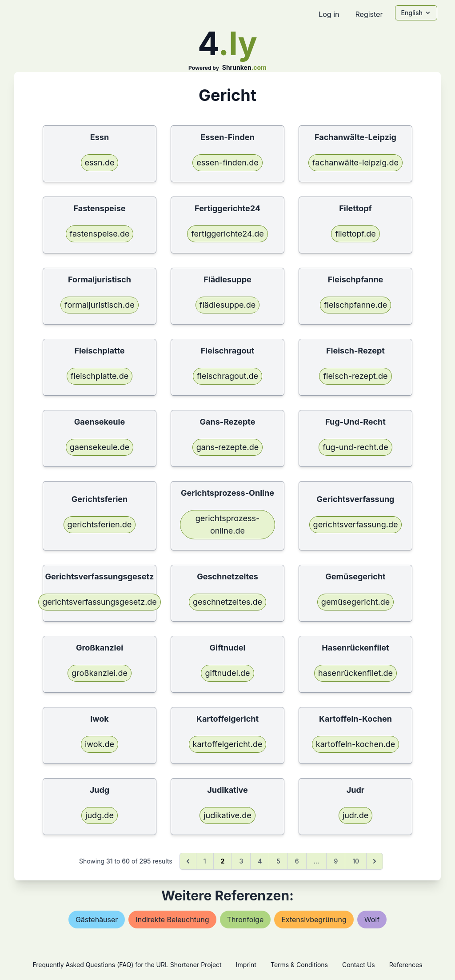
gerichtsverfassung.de (356, 524)
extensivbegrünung (314, 920)
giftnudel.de (227, 673)
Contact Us (359, 965)
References (406, 965)
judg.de (100, 815)
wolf (372, 920)
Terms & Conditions (299, 965)
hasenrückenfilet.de (355, 673)
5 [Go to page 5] (278, 861)
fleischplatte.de (100, 376)
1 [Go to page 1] (205, 861)
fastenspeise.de (100, 234)
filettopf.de (355, 234)
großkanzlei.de (100, 673)
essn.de (100, 163)
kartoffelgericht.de (228, 744)
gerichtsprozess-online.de (227, 524)
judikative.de (227, 815)
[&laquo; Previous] (188, 861)
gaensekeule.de (100, 447)
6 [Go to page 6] (297, 861)
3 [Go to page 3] (241, 861)
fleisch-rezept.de (355, 376)
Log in (329, 14)
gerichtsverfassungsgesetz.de (100, 602)
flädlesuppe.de (227, 305)
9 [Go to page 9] (336, 861)
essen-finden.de (227, 163)
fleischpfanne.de (355, 305)
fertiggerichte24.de (227, 234)
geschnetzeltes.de (227, 602)
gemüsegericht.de (355, 602)
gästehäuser (97, 920)
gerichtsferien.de (100, 524)
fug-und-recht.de (355, 447)
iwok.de (100, 744)
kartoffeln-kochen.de (355, 744)
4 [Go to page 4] (260, 861)
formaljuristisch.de (99, 305)
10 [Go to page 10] (356, 861)
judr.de (355, 815)
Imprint (246, 965)
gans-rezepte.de (227, 447)
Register (369, 14)
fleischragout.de (227, 376)
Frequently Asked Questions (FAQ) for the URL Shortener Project (127, 965)
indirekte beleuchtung (172, 920)
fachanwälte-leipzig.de (355, 163)
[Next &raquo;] (375, 861)
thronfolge (245, 920)
